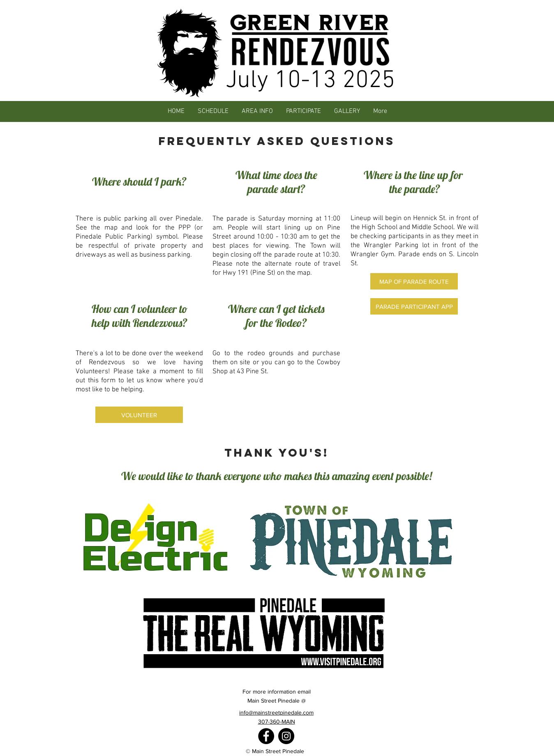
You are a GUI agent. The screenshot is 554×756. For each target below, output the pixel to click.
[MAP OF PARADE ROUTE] (414, 281)
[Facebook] (266, 736)
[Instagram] (286, 736)
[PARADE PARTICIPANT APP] (414, 306)
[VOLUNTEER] (139, 415)
